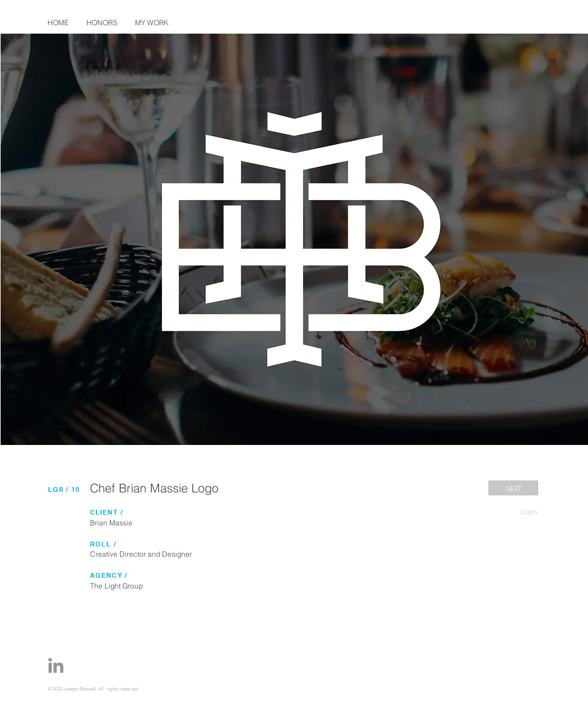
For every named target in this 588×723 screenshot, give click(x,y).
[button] (152, 23)
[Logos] (513, 510)
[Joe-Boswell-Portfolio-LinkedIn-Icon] (56, 665)
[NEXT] (513, 488)
